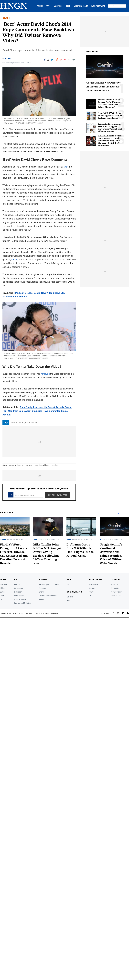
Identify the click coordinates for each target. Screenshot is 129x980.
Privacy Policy (116, 592)
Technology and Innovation (49, 584)
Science (3, 539)
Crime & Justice (20, 599)
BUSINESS (43, 580)
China (2, 588)
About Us (114, 584)
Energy (42, 592)
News (5, 18)
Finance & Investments (48, 596)
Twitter (14, 423)
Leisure (92, 588)
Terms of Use (116, 596)
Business (58, 6)
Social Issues (19, 596)
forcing (15, 260)
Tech (68, 6)
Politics (17, 584)
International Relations (23, 603)
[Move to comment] (74, 60)
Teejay (8, 59)
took (66, 167)
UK (1, 599)
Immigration (19, 588)
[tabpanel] (48, 542)
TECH (69, 580)
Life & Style (94, 584)
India (2, 596)
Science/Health (81, 6)
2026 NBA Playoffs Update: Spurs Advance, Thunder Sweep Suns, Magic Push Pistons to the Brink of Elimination (110, 141)
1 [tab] (119, 513)
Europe (3, 592)
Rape (21, 423)
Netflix (34, 423)
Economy (43, 588)
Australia (3, 584)
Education (18, 592)
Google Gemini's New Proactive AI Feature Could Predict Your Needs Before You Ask (103, 87)
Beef (27, 423)
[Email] (69, 60)
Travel (69, 539)
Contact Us (115, 588)
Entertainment (98, 6)
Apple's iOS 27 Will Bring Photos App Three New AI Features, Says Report (110, 116)
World (40, 6)
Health (69, 601)
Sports (36, 539)
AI (101, 539)
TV (90, 596)
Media (41, 599)
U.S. (48, 6)
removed (45, 374)
